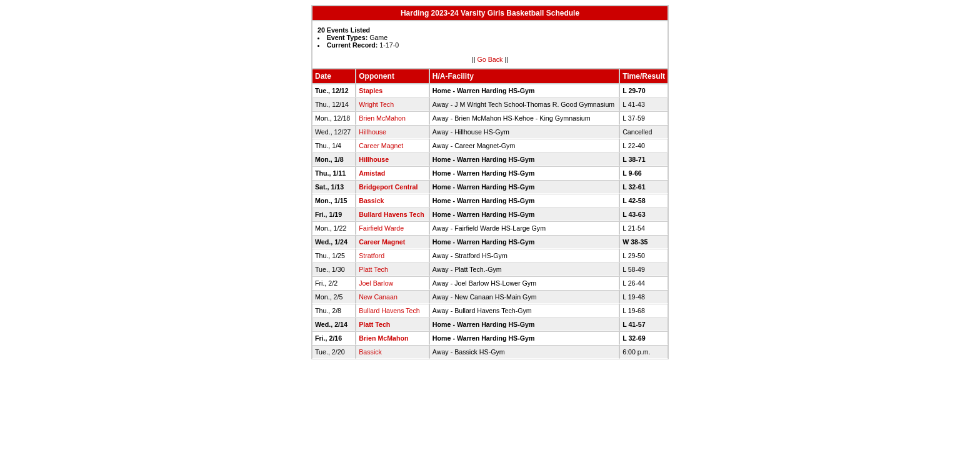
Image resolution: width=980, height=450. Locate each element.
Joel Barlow (376, 283)
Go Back (490, 59)
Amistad (372, 173)
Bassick (371, 201)
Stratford (372, 256)
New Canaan (378, 297)
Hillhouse (372, 132)
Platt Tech (373, 269)
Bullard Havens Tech (392, 214)
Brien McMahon (382, 118)
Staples (371, 91)
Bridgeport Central (388, 187)
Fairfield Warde (381, 228)
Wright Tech (376, 104)
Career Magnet (381, 146)
